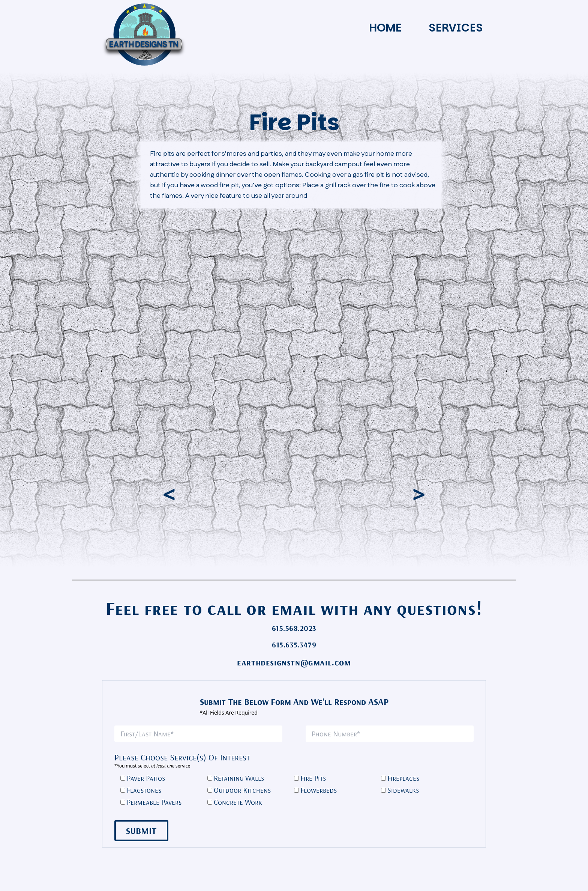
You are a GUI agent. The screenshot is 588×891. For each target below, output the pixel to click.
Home (385, 28)
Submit (141, 831)
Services (456, 28)
